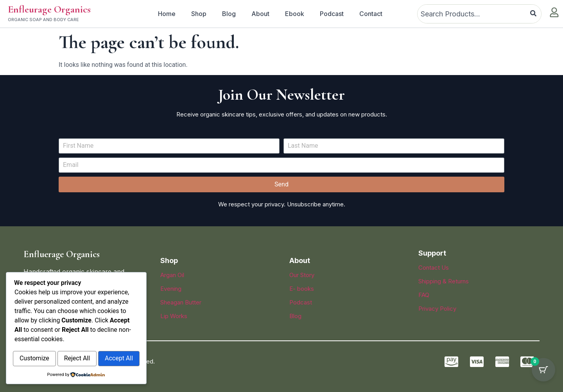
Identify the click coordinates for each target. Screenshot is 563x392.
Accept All (76, 359)
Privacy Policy (437, 309)
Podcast (332, 14)
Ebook (295, 14)
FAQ (424, 295)
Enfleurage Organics (49, 9)
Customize (45, 342)
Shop (199, 14)
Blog (229, 14)
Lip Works (174, 316)
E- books (302, 289)
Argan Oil (172, 275)
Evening (171, 289)
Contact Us (434, 268)
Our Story (302, 275)
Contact (371, 14)
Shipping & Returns (444, 281)
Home (167, 14)
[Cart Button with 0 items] (543, 372)
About (260, 14)
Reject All (109, 342)
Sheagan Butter (181, 302)
